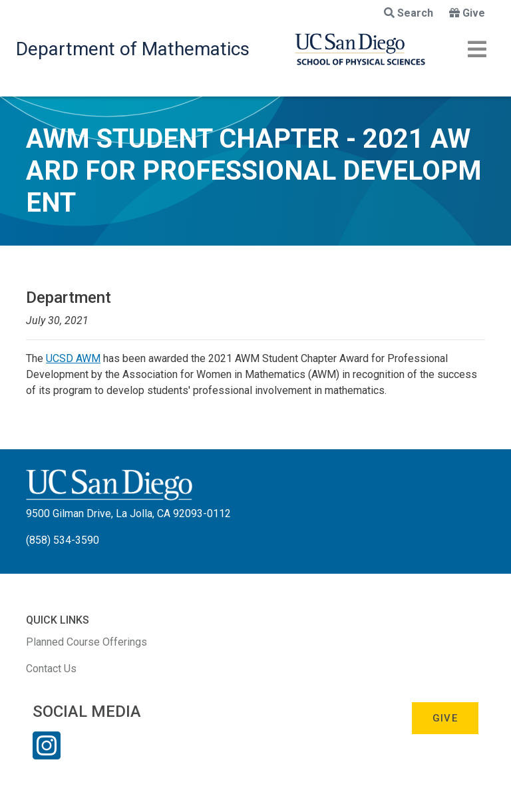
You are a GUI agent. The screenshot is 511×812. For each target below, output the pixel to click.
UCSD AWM (73, 358)
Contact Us (51, 669)
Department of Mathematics (133, 49)
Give (467, 13)
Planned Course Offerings (86, 642)
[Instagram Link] (47, 754)
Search (409, 13)
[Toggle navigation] (477, 49)
